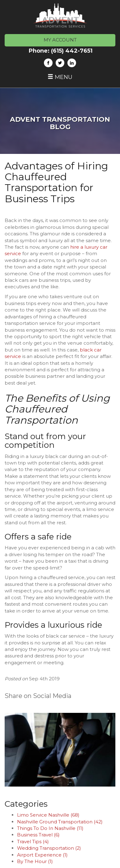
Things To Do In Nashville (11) (50, 828)
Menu (60, 77)
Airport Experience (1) (42, 855)
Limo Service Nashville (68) (48, 815)
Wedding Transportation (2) (49, 848)
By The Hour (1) (35, 861)
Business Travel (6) (38, 835)
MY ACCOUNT (60, 40)
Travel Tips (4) (33, 842)
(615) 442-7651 (72, 51)
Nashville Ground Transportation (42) (60, 822)
